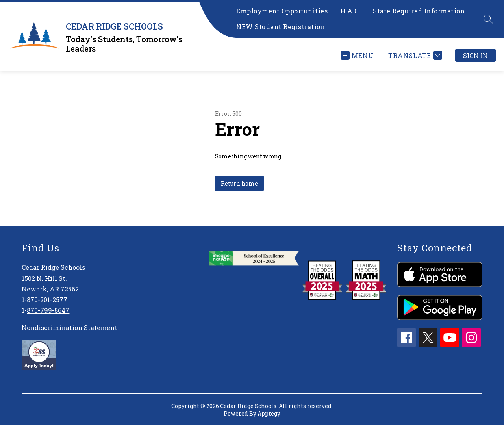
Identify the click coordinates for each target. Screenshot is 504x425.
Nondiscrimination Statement (69, 328)
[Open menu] (357, 55)
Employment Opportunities (282, 11)
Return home (239, 183)
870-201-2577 (47, 300)
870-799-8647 (48, 310)
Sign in (475, 55)
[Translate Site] (414, 55)
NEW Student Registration (281, 27)
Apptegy (269, 413)
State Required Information (419, 11)
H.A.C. (350, 11)
